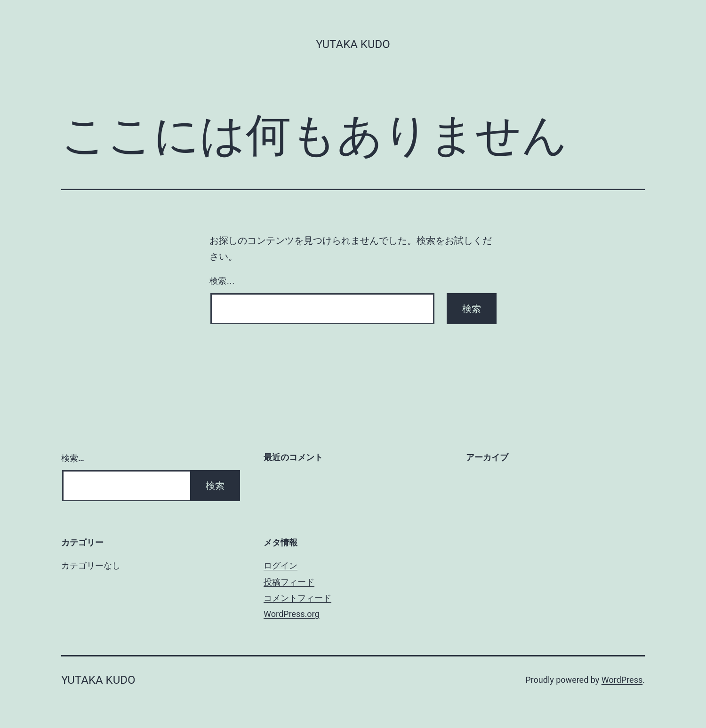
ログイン (281, 565)
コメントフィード (297, 598)
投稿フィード (289, 582)
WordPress (622, 680)
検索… (222, 281)
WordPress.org (292, 614)
